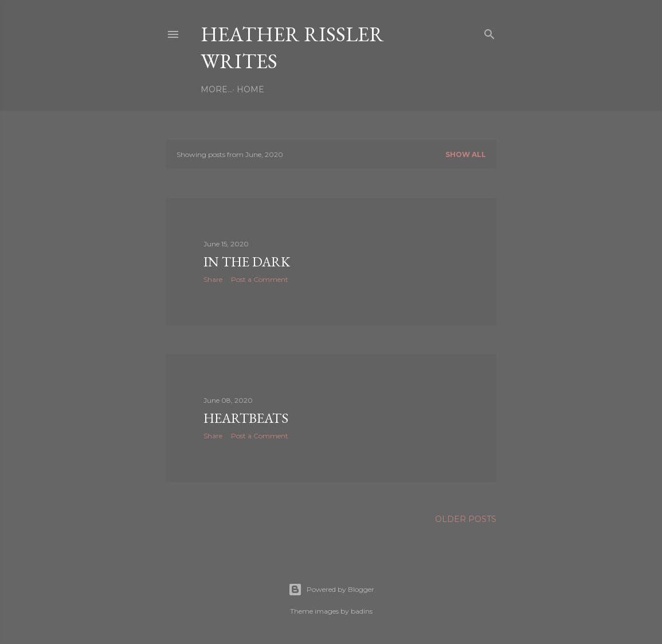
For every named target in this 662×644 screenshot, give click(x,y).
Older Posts (466, 519)
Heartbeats (246, 418)
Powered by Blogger (331, 590)
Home (218, 89)
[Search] (489, 32)
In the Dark (247, 262)
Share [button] (213, 279)
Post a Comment (260, 279)
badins (362, 611)
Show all (466, 154)
